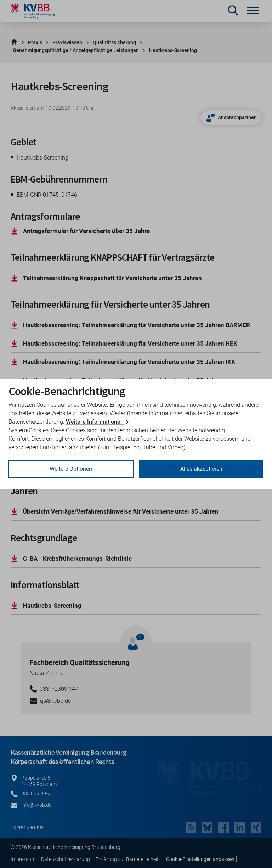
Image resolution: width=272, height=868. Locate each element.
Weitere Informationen (95, 422)
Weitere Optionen (71, 469)
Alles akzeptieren (201, 469)
